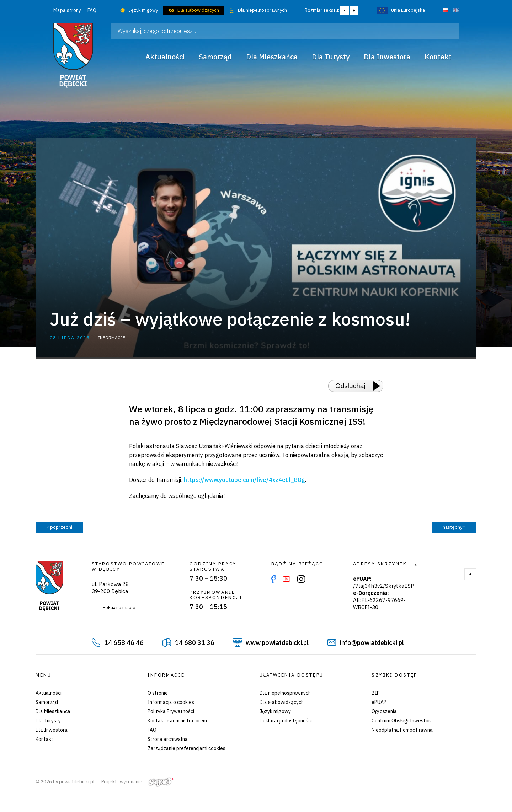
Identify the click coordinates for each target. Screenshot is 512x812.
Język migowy (143, 10)
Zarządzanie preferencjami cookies (186, 748)
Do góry (470, 574)
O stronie (158, 693)
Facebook (273, 579)
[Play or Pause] (379, 386)
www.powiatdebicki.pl (277, 643)
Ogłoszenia (384, 711)
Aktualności (49, 693)
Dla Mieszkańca (53, 711)
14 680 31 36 (195, 643)
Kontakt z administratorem (177, 721)
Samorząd (47, 702)
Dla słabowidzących (198, 10)
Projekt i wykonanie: (137, 782)
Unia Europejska (408, 10)
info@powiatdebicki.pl (372, 643)
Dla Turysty (48, 721)
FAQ (92, 10)
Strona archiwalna (168, 739)
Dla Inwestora (52, 730)
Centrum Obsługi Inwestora (402, 721)
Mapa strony (67, 10)
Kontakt (44, 739)
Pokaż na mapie (119, 607)
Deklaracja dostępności (286, 721)
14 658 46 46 (124, 643)
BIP (376, 693)
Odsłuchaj (350, 386)
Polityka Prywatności (171, 711)
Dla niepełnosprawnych (262, 10)
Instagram (301, 579)
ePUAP (379, 702)
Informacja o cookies (171, 702)
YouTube (286, 579)
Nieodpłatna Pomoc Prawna (402, 730)
